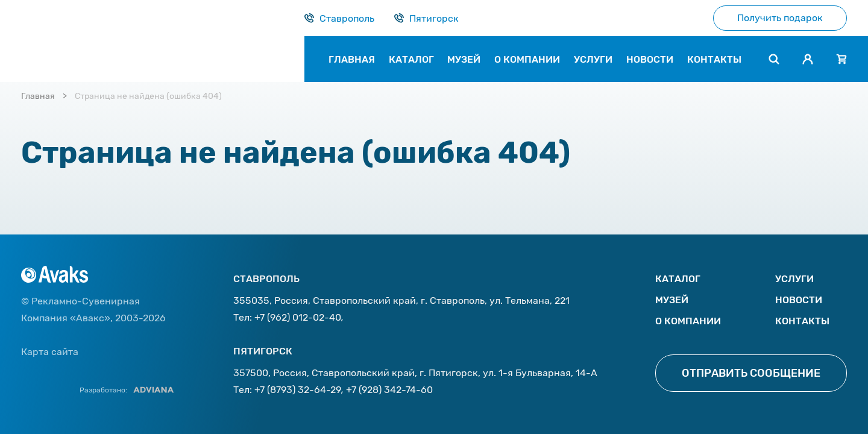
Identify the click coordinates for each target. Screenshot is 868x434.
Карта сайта (50, 352)
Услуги (794, 279)
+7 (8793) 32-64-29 (298, 390)
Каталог (678, 279)
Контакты (802, 321)
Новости (799, 300)
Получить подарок (780, 18)
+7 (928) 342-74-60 (389, 390)
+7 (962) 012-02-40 (298, 317)
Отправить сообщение (751, 373)
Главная (38, 96)
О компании (688, 321)
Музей (672, 300)
